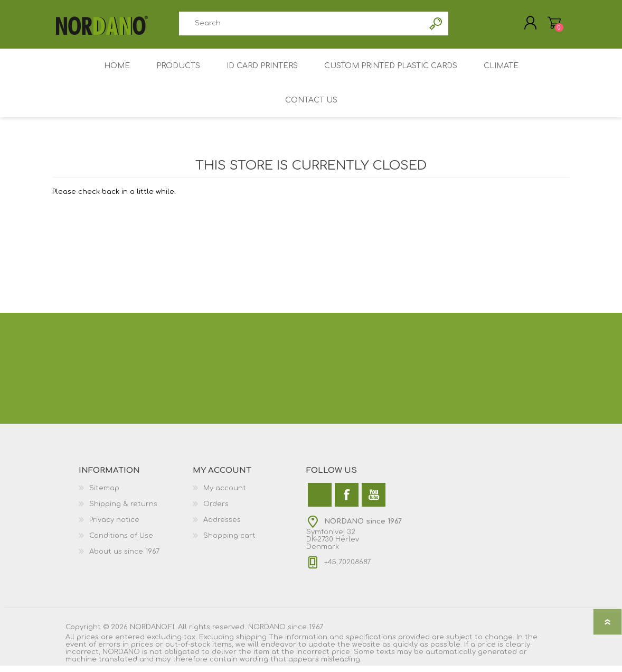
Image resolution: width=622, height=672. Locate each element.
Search (436, 27)
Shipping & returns (123, 510)
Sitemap (104, 494)
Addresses (222, 526)
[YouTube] (374, 501)
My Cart (545, 26)
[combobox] (301, 27)
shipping (251, 643)
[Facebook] (347, 501)
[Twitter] (320, 501)
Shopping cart (229, 542)
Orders (216, 510)
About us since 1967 (124, 558)
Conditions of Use (121, 542)
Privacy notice (114, 526)
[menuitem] (136, 494)
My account (225, 494)
